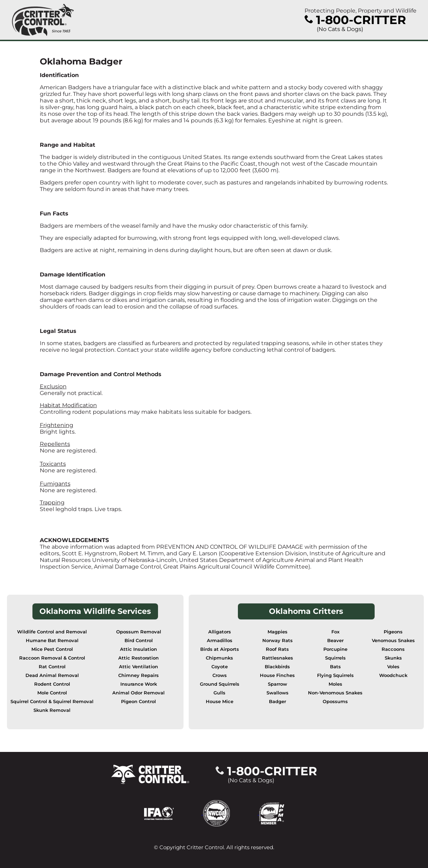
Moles (335, 684)
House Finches (277, 675)
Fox (335, 632)
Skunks (393, 658)
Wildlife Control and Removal (52, 632)
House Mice (220, 702)
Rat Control (52, 667)
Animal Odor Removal (138, 693)
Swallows (277, 693)
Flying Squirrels (335, 675)
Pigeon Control (138, 702)
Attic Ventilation (138, 667)
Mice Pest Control (52, 649)
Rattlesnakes (277, 658)
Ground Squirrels (220, 684)
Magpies (277, 632)
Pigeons (393, 632)
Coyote (220, 667)
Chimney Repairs (138, 675)
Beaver (335, 641)
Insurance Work (139, 684)
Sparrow (277, 684)
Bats (335, 667)
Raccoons (393, 649)
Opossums (335, 702)
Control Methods (137, 374)
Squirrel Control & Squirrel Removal (52, 702)
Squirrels (335, 658)
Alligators (220, 632)
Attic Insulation (138, 649)
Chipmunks (219, 658)
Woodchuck (393, 675)
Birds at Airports (220, 649)
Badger (277, 702)
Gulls (219, 693)
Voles (393, 667)
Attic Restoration (138, 658)
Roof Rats (277, 649)
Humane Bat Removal (52, 641)
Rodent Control (52, 684)
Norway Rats (277, 641)
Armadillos (220, 641)
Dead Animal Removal (52, 675)
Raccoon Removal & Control (52, 658)
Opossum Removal (139, 632)
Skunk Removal (52, 710)
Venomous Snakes (393, 641)
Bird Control (139, 641)
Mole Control (52, 693)
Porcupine (335, 649)
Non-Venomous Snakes (335, 693)
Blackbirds (277, 667)
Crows (220, 675)
